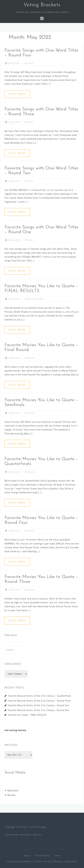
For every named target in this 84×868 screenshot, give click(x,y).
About (27, 855)
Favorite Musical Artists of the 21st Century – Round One (39, 710)
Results (40, 299)
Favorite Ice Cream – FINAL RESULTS (27, 715)
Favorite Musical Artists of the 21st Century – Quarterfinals (40, 696)
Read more (17, 94)
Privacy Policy (43, 855)
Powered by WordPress (19, 861)
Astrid (46, 861)
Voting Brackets (42, 5)
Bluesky (11, 795)
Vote (57, 855)
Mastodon (13, 791)
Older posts (11, 635)
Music (31, 63)
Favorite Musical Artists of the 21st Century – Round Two (38, 705)
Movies (31, 299)
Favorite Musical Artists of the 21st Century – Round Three (39, 701)
